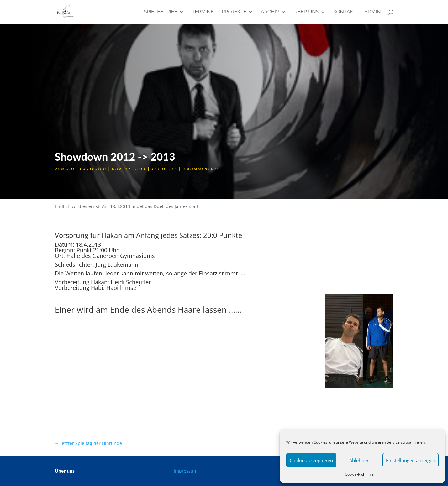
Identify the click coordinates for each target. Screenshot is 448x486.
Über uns (306, 12)
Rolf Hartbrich (87, 169)
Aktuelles (164, 169)
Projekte (234, 12)
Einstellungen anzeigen (411, 460)
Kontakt (345, 12)
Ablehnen (359, 460)
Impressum (186, 471)
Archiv (270, 12)
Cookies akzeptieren (311, 460)
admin (373, 12)
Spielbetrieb (161, 12)
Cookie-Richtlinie (359, 474)
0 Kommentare (201, 169)
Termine (203, 12)
